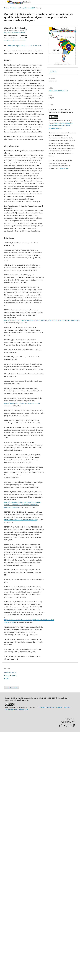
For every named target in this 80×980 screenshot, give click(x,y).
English (7, 678)
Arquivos (13, 8)
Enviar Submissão (12, 688)
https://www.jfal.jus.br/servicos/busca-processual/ (22, 403)
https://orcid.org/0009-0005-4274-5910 (15, 40)
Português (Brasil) (11, 675)
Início (6, 8)
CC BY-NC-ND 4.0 (63, 168)
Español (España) (10, 672)
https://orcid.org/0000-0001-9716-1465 (15, 32)
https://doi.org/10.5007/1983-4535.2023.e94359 (25, 46)
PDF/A (54, 71)
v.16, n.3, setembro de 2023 (27, 8)
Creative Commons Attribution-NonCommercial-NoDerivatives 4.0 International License (61, 126)
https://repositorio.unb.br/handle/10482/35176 (21, 520)
